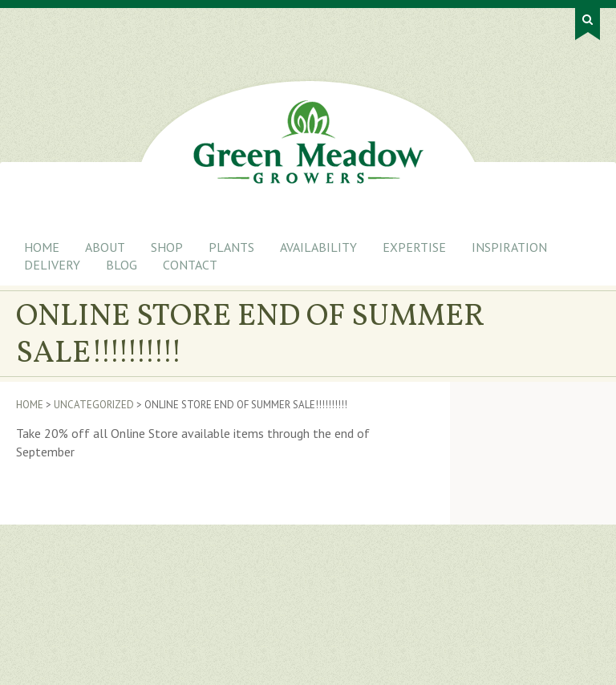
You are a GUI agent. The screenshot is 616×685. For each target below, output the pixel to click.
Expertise (414, 247)
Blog (122, 265)
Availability (318, 247)
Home (42, 247)
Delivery (52, 265)
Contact (190, 265)
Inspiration (509, 247)
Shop (167, 247)
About (105, 247)
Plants (231, 247)
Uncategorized (94, 405)
